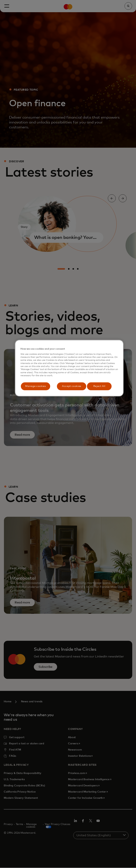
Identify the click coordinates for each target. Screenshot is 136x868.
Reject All (99, 386)
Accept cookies (72, 386)
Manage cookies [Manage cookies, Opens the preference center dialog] (35, 386)
